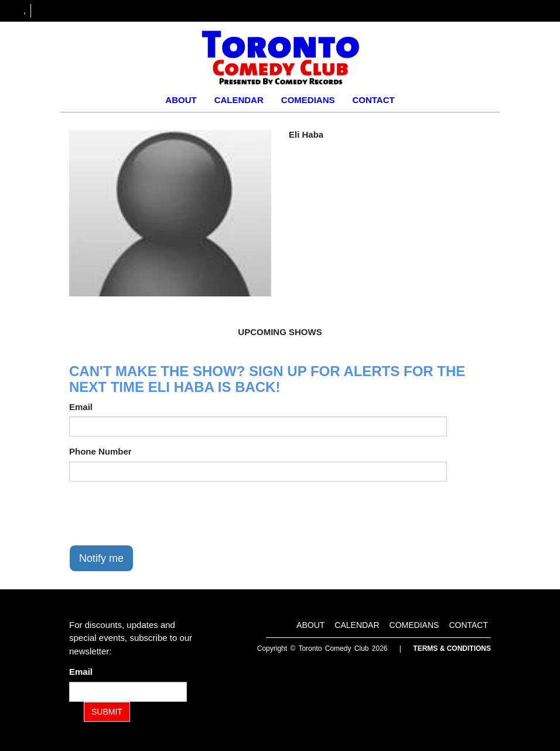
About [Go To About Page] (181, 100)
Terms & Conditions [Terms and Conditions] (452, 648)
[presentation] (158, 513)
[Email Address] (128, 692)
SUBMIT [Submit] (107, 712)
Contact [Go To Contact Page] (373, 100)
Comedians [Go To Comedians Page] (308, 100)
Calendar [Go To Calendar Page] (239, 100)
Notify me (101, 558)
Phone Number (100, 451)
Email (81, 407)
